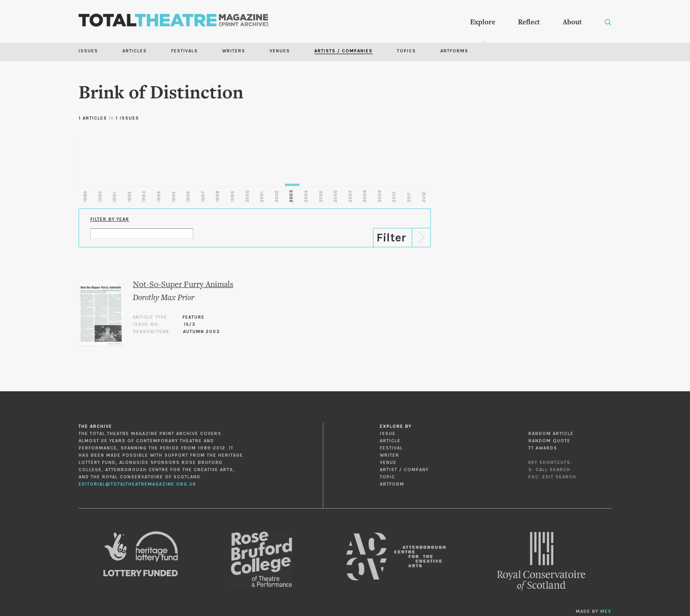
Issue (388, 434)
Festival (391, 448)
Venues (280, 51)
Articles (135, 51)
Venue (388, 463)
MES (606, 611)
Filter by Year (110, 219)
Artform (392, 484)
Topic (387, 477)
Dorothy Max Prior (163, 298)
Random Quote (549, 441)
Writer (389, 455)
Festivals (184, 51)
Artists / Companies (343, 51)
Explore (483, 23)
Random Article (551, 434)
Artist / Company (404, 470)
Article (390, 441)
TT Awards (543, 448)
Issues (88, 51)
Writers (234, 51)
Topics (406, 51)
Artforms (454, 51)
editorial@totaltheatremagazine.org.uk (137, 484)
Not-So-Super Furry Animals (183, 285)
